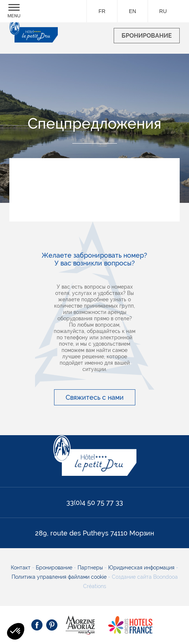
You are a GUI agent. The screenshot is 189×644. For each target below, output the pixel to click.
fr (102, 11)
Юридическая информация (142, 568)
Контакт (21, 568)
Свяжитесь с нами (95, 397)
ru (163, 11)
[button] (16, 631)
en (133, 11)
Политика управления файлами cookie (59, 577)
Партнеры (91, 568)
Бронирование (55, 568)
